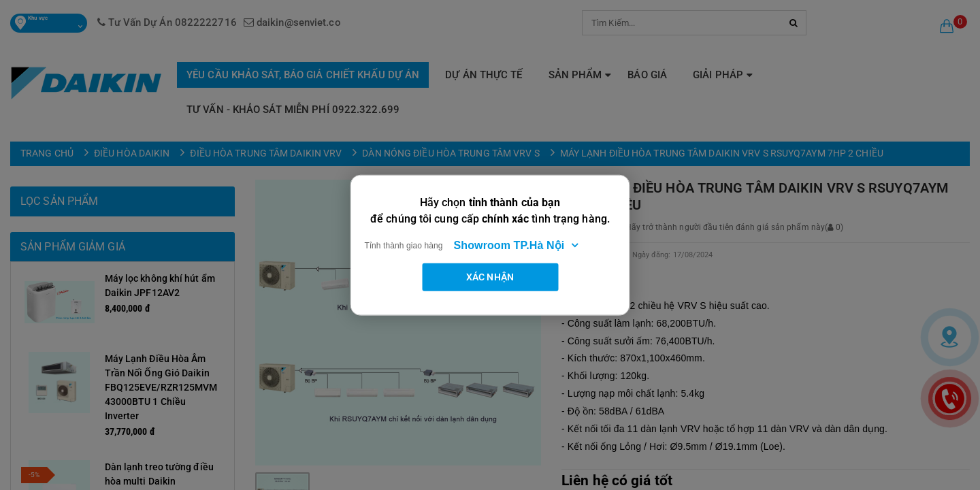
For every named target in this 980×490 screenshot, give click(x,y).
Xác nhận (490, 276)
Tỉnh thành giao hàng (404, 245)
